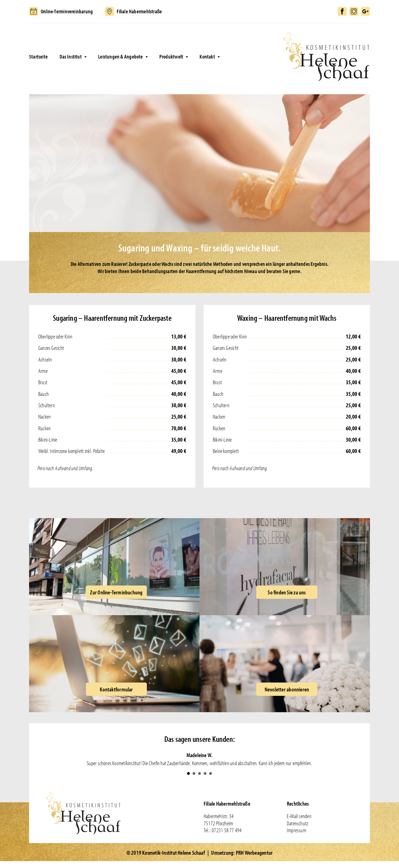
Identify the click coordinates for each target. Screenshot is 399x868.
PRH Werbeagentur (254, 852)
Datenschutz (297, 823)
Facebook (342, 11)
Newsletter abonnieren (287, 689)
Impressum (296, 830)
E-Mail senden (299, 816)
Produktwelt (171, 56)
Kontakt (207, 56)
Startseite (38, 56)
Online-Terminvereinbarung (67, 11)
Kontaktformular (116, 689)
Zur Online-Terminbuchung (116, 592)
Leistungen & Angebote (120, 56)
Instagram (354, 11)
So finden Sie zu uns (287, 592)
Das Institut (71, 56)
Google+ (365, 11)
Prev (47, 759)
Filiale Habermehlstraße (139, 11)
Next (352, 759)
